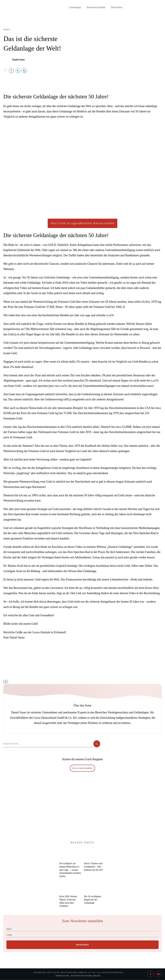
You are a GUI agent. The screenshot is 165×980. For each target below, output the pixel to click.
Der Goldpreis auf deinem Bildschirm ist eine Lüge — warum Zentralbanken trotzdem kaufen (70, 870)
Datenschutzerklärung (86, 976)
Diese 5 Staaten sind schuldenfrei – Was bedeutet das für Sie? (94, 867)
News (7, 30)
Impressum (62, 976)
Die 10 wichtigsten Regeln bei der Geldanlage (93, 900)
